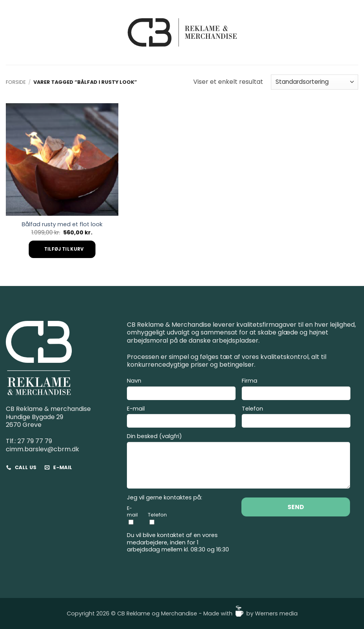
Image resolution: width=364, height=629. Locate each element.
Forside (16, 82)
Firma (296, 390)
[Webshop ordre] (315, 82)
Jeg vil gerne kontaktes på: (165, 498)
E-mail (181, 418)
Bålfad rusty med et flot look (62, 224)
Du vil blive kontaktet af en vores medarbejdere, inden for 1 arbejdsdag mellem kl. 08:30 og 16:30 (178, 542)
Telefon (296, 418)
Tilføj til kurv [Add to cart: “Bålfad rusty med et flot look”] (64, 249)
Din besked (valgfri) (238, 462)
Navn (181, 390)
